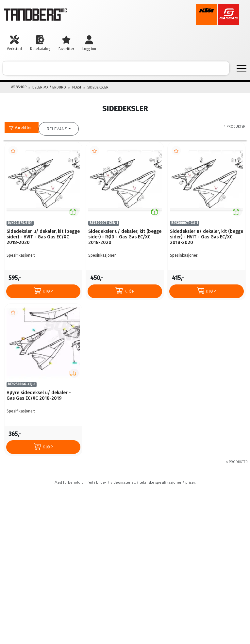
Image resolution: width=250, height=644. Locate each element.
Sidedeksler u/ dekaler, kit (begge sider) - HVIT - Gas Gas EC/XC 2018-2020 (43, 237)
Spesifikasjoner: (21, 255)
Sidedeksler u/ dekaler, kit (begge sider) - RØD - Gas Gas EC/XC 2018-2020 (125, 237)
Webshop (19, 87)
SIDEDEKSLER (98, 87)
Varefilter (21, 128)
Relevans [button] (57, 129)
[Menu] (242, 68)
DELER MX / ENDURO (49, 87)
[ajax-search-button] (219, 68)
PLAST (77, 87)
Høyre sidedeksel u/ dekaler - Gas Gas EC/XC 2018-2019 (39, 395)
